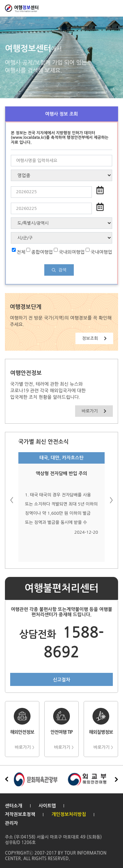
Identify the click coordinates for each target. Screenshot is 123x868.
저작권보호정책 (20, 814)
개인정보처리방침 (69, 814)
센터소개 (14, 806)
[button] (111, 500)
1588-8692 (61, 643)
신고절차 (61, 680)
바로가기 (94, 411)
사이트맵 (47, 806)
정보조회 (94, 338)
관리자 (11, 823)
